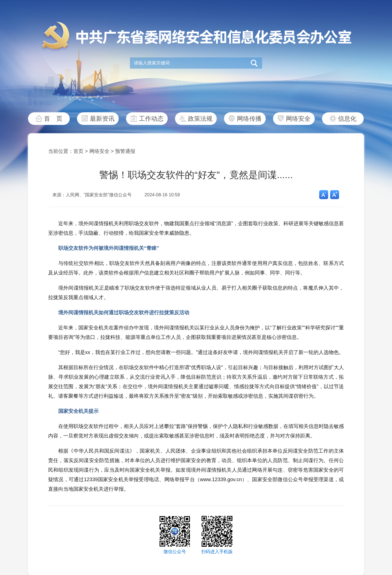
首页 (78, 151)
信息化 (347, 119)
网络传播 (249, 119)
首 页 (53, 119)
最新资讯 (102, 119)
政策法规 (200, 119)
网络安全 (298, 119)
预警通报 (125, 151)
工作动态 (151, 119)
